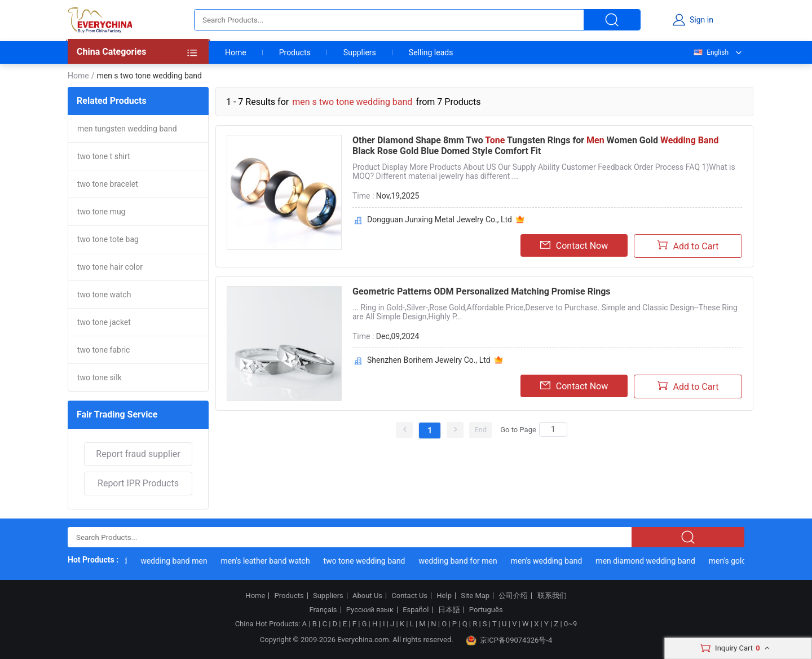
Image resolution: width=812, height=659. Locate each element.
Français (323, 610)
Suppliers (360, 52)
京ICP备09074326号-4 (509, 640)
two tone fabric (103, 350)
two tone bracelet (108, 184)
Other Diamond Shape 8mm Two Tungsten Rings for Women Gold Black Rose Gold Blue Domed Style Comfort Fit (536, 146)
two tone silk (100, 377)
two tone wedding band (366, 561)
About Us (367, 596)
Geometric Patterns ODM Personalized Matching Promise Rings (482, 291)
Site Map (475, 596)
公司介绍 (513, 596)
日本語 (449, 610)
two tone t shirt (104, 156)
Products (295, 52)
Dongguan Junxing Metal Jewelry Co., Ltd (440, 219)
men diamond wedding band (647, 561)
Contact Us (409, 596)
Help (444, 596)
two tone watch (104, 295)
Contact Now (574, 245)
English (710, 52)
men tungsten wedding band (127, 129)
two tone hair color (110, 267)
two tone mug (101, 212)
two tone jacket (104, 322)
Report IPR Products (138, 483)
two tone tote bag (108, 239)
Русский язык (370, 610)
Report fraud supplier (138, 454)
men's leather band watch (267, 561)
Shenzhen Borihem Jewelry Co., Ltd (429, 360)
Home (236, 52)
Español (416, 610)
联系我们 (552, 596)
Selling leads (431, 52)
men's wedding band (548, 561)
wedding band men (175, 561)
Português (486, 610)
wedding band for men (459, 561)
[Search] (553, 429)
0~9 (570, 624)
